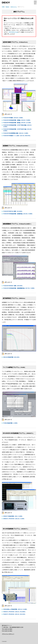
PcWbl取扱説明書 (11, 423)
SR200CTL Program (15, 612)
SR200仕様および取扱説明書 (15, 609)
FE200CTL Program (15, 614)
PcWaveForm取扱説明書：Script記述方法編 (18, 130)
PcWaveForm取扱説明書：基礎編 (17, 120)
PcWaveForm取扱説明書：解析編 (17, 123)
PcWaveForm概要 (13, 118)
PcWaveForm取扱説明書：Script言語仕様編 (18, 126)
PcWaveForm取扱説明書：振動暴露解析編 (19, 288)
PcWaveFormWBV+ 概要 (13, 286)
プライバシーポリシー (8, 634)
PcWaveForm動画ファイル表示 (17, 136)
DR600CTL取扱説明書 (13, 516)
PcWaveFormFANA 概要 (13, 211)
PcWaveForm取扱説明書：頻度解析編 (18, 214)
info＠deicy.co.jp (13, 32)
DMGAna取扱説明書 (12, 357)
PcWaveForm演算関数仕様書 (16, 133)
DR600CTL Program (14, 519)
